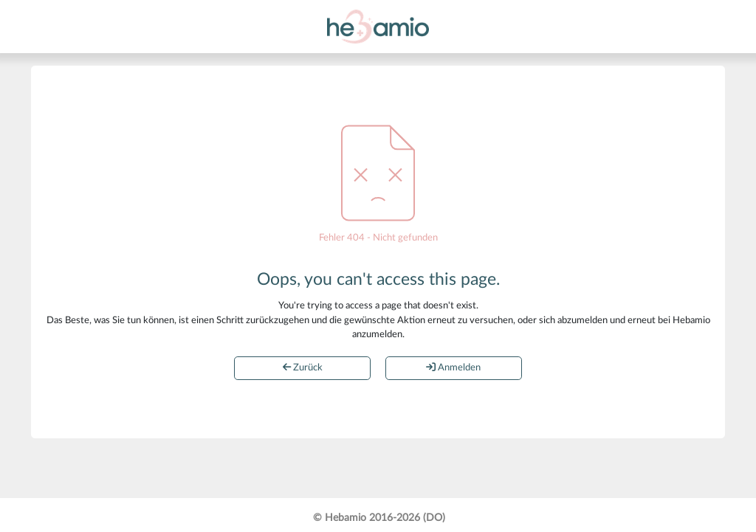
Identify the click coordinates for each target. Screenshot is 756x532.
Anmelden (453, 367)
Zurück (303, 367)
